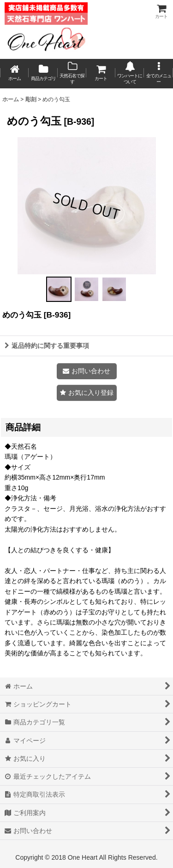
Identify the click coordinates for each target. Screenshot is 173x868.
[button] (158, 74)
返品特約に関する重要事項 (47, 346)
